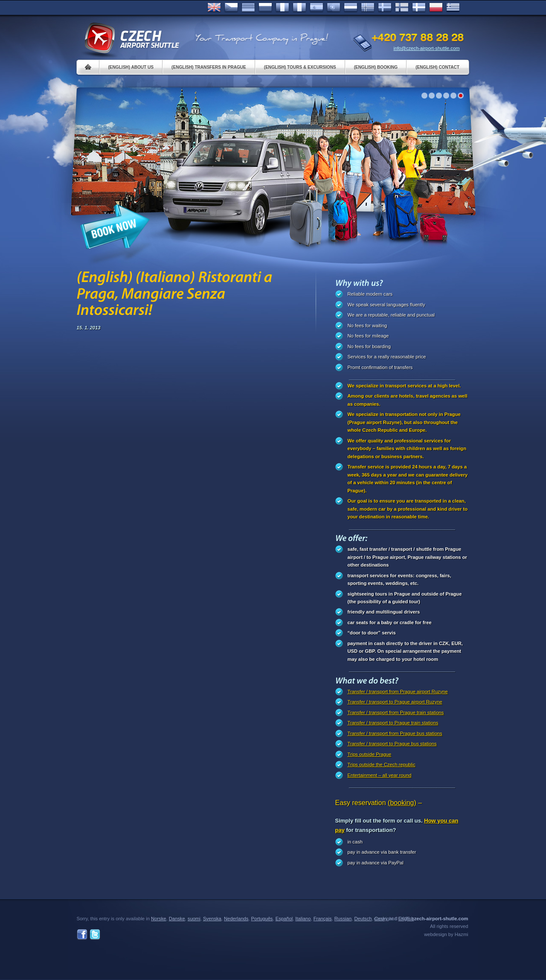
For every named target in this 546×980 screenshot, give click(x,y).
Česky (231, 8)
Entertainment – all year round (380, 775)
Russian (265, 8)
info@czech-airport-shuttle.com (427, 48)
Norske (368, 8)
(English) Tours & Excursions (300, 67)
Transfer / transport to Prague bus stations (392, 744)
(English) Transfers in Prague (209, 67)
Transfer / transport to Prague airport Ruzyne (395, 702)
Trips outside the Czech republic (382, 765)
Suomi (402, 8)
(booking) (402, 803)
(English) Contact (437, 67)
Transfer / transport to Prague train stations (393, 723)
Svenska (385, 8)
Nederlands (236, 919)
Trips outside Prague (370, 754)
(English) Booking (376, 67)
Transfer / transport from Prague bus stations (395, 733)
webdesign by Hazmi (446, 934)
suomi (194, 919)
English (214, 8)
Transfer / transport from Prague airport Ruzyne (398, 692)
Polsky (436, 8)
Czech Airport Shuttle (131, 38)
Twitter (95, 935)
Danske (419, 8)
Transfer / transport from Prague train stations (396, 712)
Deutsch (248, 8)
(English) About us (131, 67)
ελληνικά (453, 8)
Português (334, 8)
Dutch (351, 8)
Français (282, 8)
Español (317, 8)
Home (88, 67)
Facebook (82, 935)
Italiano (299, 8)
